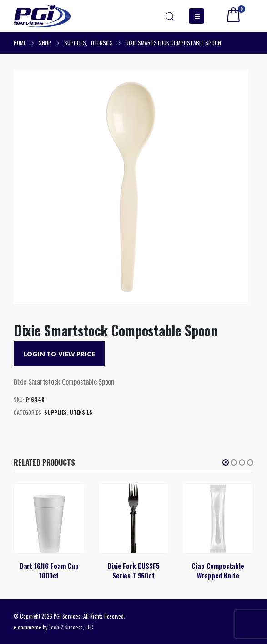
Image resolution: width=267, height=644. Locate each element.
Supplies (55, 412)
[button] (226, 462)
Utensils (81, 412)
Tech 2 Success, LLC (71, 627)
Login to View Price (59, 354)
